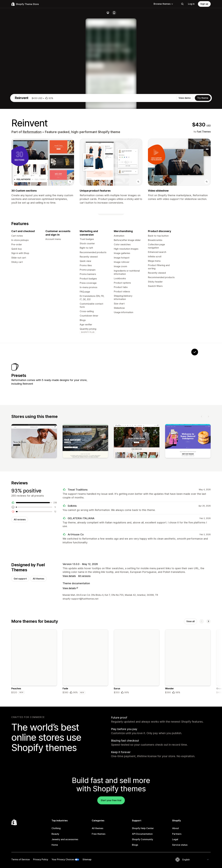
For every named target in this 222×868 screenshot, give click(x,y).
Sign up (204, 4)
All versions (84, 702)
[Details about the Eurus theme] (137, 789)
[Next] (208, 542)
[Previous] (202, 542)
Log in (191, 4)
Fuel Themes (204, 253)
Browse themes (163, 4)
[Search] (182, 4)
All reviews (20, 645)
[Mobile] (114, 13)
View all (190, 748)
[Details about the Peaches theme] (34, 789)
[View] (34, 567)
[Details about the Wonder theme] (188, 789)
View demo (185, 220)
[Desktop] (108, 13)
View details (69, 702)
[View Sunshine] (159, 497)
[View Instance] (142, 497)
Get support (20, 705)
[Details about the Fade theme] (85, 789)
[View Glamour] (124, 497)
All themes (38, 705)
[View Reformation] (177, 497)
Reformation (32, 254)
